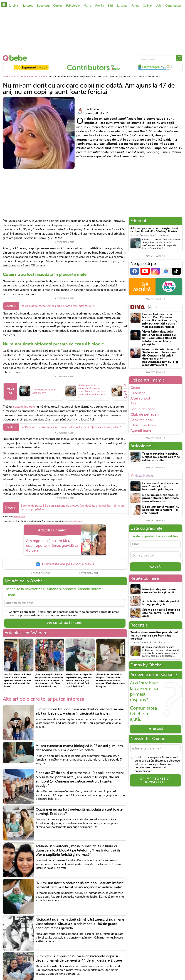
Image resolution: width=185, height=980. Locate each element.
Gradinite (138, 393)
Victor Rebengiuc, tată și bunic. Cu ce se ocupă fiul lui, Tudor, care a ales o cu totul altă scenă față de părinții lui (159, 338)
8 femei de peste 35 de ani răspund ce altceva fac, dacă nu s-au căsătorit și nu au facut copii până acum (72, 508)
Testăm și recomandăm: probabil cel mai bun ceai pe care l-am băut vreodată (154, 636)
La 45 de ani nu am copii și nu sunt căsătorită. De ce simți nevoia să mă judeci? (71, 427)
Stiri (110, 6)
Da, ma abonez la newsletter (156, 780)
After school (140, 398)
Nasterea (28, 6)
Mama (88, 6)
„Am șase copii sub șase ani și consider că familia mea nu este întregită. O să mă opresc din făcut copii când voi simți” (49, 680)
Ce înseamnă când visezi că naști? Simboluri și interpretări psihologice (160, 486)
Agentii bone (141, 431)
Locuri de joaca (143, 409)
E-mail (10, 595)
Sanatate (122, 6)
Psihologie (73, 6)
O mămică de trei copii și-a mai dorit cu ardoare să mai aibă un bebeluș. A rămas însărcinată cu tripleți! (80, 711)
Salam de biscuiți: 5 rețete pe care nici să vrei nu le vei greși (161, 613)
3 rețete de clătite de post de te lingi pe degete (161, 603)
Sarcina (13, 6)
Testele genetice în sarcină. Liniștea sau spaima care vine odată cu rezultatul (161, 457)
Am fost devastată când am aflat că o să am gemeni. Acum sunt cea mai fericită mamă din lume (18, 680)
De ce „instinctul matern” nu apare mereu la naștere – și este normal (161, 510)
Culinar (147, 6)
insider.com (19, 517)
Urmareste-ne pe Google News (65, 564)
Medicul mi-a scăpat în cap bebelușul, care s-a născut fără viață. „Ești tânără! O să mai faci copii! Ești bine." (79, 680)
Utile (159, 6)
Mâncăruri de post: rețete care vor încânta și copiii (159, 591)
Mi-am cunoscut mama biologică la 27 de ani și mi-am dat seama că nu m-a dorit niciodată (79, 748)
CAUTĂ (156, 567)
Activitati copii (142, 420)
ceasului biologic (24, 407)
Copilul (58, 6)
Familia (100, 6)
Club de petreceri (145, 414)
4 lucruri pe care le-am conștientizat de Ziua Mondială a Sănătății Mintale (154, 230)
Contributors (173, 6)
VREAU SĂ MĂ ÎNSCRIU (65, 623)
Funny (135, 6)
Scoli (134, 404)
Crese (135, 388)
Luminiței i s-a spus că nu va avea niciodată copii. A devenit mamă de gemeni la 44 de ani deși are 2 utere (79, 958)
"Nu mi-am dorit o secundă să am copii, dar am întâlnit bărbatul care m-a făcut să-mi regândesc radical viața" (80, 885)
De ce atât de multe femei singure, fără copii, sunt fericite (57, 306)
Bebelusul (43, 6)
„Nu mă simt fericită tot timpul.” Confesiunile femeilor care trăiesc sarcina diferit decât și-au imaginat (111, 680)
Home (6, 77)
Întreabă (155, 729)
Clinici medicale (143, 425)
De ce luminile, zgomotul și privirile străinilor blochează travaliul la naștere (160, 498)
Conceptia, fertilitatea (35, 77)
